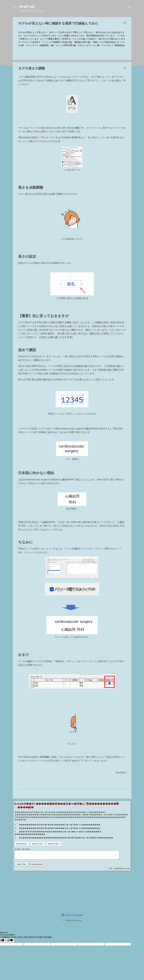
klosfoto (79, 920)
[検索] (130, 7)
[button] (124, 23)
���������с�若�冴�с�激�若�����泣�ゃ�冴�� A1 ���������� (60, 825)
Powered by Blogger (72, 915)
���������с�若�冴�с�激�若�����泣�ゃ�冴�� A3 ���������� (60, 828)
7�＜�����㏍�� (119, 868)
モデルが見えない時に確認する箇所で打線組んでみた (58, 23)
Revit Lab (27, 6)
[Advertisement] (72, 892)
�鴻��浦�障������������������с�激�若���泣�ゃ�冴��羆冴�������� (66, 838)
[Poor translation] (10, 940)
